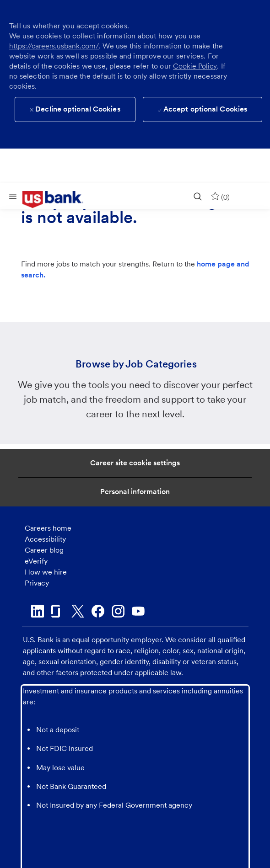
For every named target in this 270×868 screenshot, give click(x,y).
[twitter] (78, 611)
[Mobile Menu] (13, 196)
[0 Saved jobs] (220, 196)
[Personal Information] (135, 492)
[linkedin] (38, 611)
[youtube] (138, 611)
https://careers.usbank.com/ (54, 46)
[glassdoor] (58, 611)
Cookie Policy (195, 66)
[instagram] (118, 611)
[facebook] (98, 611)
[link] (59, 200)
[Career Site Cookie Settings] (135, 463)
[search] (198, 196)
